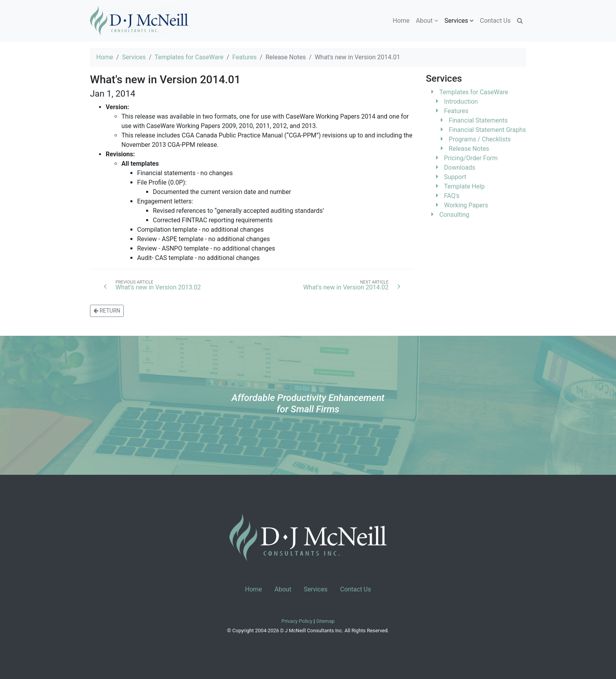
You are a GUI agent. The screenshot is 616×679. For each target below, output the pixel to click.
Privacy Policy (297, 621)
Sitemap (325, 621)
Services (134, 57)
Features (244, 57)
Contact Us (495, 21)
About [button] (427, 21)
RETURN (107, 311)
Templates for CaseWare (189, 57)
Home (401, 21)
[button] (520, 21)
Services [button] (459, 21)
